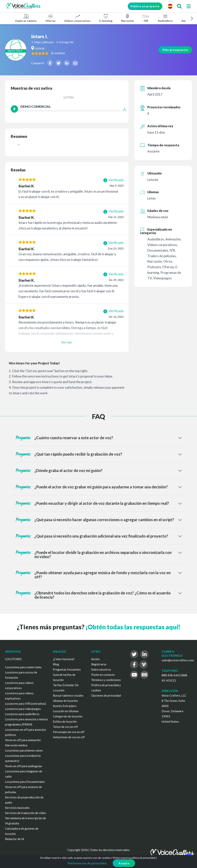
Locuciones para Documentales (25, 782)
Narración (127, 18)
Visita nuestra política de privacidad (134, 858)
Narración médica (16, 745)
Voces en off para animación (23, 740)
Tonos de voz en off (65, 727)
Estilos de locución (65, 721)
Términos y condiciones (106, 680)
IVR (146, 18)
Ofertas (51, 18)
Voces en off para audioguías (23, 766)
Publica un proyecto (143, 6)
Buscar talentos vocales (68, 695)
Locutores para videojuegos (23, 709)
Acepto (124, 863)
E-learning (106, 18)
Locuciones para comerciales (23, 667)
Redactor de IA (15, 839)
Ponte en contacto (103, 675)
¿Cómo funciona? (64, 659)
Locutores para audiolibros (22, 714)
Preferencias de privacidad (87, 863)
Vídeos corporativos (77, 18)
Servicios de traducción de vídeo (25, 813)
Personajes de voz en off (69, 732)
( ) (74, 53)
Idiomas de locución (65, 701)
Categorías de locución (68, 716)
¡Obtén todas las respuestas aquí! (133, 627)
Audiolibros (165, 18)
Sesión (95, 659)
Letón (69, 97)
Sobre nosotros (101, 669)
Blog (56, 664)
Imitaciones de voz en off (69, 737)
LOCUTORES (13, 659)
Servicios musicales (17, 808)
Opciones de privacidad (106, 695)
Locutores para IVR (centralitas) (25, 704)
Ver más (67, 342)
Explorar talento (26, 18)
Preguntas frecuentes (67, 669)
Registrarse (99, 664)
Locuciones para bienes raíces (24, 750)
